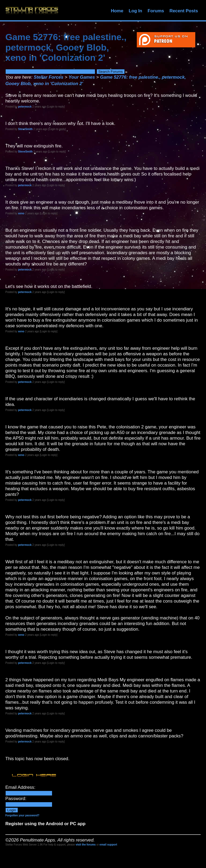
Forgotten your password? (22, 815)
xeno (21, 213)
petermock (25, 107)
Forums (156, 11)
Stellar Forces (48, 77)
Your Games (82, 77)
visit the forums (86, 845)
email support (108, 845)
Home (117, 11)
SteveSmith (25, 129)
